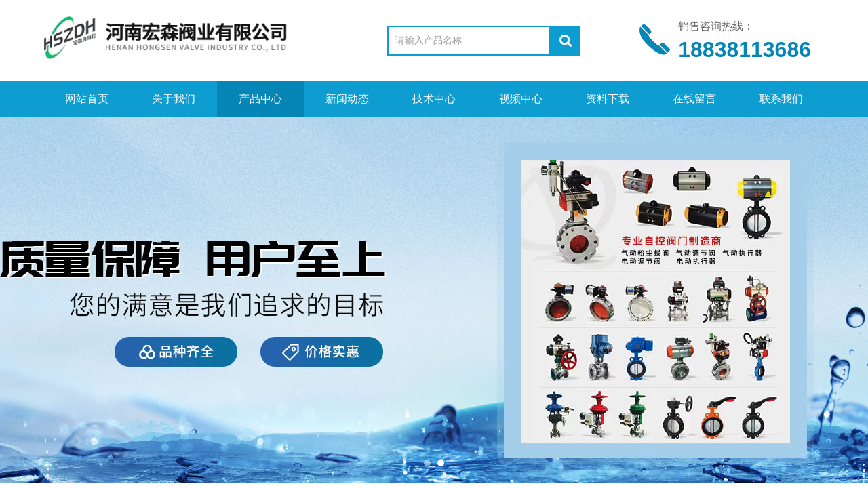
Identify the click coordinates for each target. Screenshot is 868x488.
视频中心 (521, 99)
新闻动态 (347, 99)
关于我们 (174, 99)
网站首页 (87, 99)
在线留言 (694, 99)
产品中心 (260, 99)
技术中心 (434, 99)
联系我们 (781, 99)
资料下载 (608, 99)
